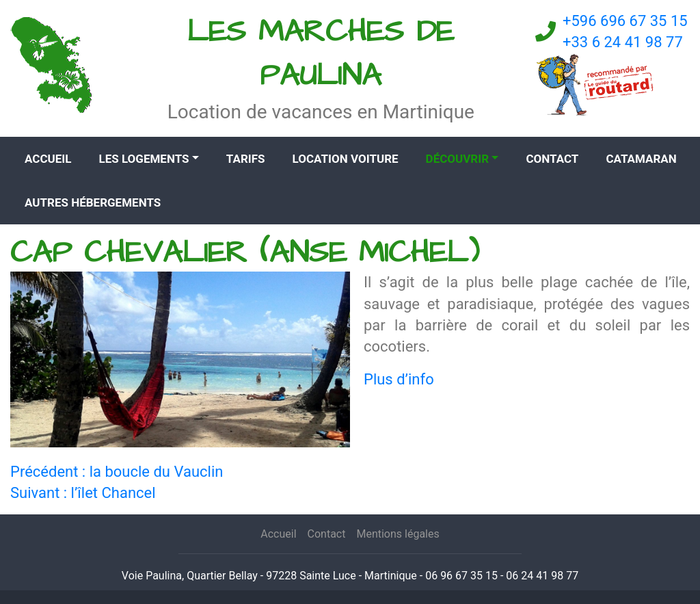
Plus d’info (399, 379)
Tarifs (246, 159)
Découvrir (458, 159)
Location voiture (346, 159)
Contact (552, 159)
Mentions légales (398, 534)
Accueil (48, 159)
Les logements (144, 159)
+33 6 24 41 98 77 (623, 42)
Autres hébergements (93, 202)
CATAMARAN (641, 159)
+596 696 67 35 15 (625, 21)
